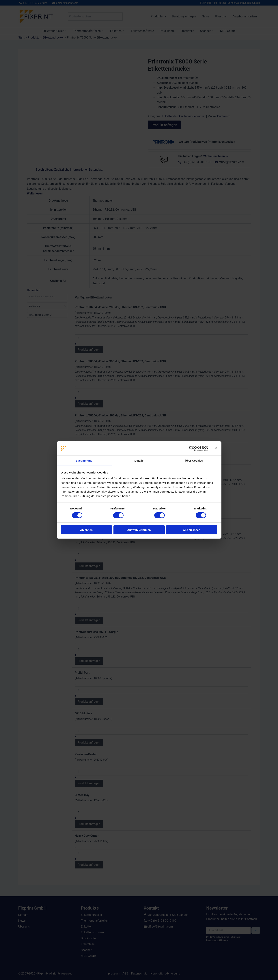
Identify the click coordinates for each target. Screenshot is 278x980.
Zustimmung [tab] (84, 461)
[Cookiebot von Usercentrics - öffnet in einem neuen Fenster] (192, 448)
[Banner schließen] (216, 448)
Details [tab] (139, 461)
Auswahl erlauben (139, 530)
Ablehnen (86, 530)
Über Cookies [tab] (194, 461)
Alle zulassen (192, 530)
